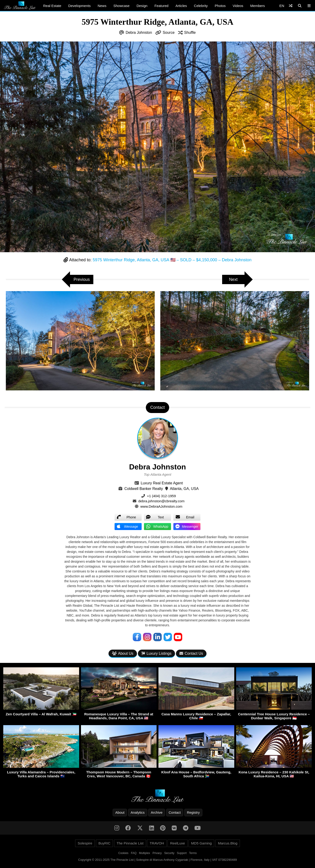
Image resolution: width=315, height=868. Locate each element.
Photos (220, 6)
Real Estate (52, 6)
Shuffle (190, 33)
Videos (238, 6)
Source (169, 33)
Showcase (121, 6)
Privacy (157, 853)
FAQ (134, 853)
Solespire (85, 843)
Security (169, 853)
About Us (123, 653)
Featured (161, 6)
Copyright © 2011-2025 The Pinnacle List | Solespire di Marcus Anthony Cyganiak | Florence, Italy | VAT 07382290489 (157, 860)
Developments (80, 6)
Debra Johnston (139, 33)
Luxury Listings (156, 653)
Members (258, 6)
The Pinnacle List (130, 843)
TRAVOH (157, 843)
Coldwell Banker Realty (144, 489)
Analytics (138, 812)
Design (142, 6)
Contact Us (191, 653)
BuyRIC (105, 843)
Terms (193, 853)
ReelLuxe (177, 843)
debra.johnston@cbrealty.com (161, 501)
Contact (175, 812)
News (102, 6)
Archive (157, 812)
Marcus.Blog (228, 843)
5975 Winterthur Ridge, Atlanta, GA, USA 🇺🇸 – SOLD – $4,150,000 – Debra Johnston (172, 260)
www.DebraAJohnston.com (161, 506)
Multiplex (145, 853)
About (120, 812)
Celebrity (201, 6)
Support (182, 853)
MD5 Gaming (201, 843)
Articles (181, 6)
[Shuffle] (291, 6)
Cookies (123, 853)
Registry (193, 812)
